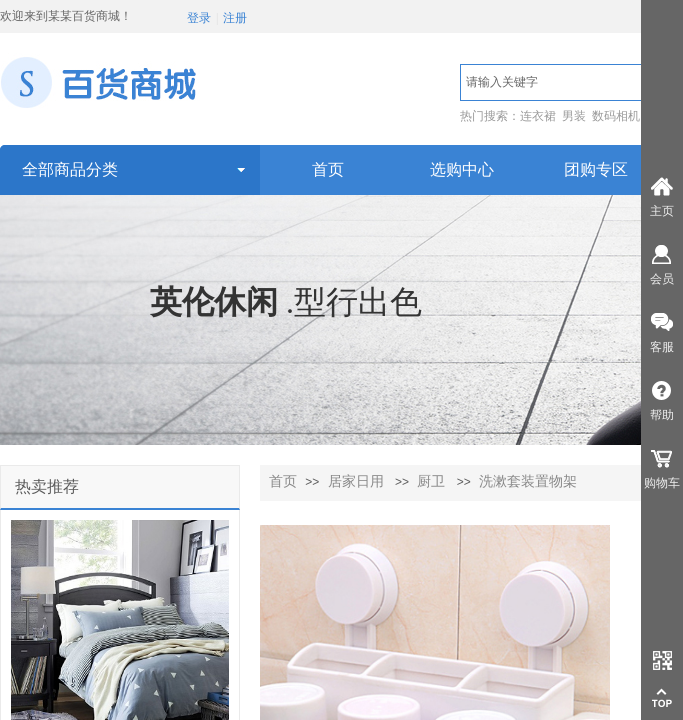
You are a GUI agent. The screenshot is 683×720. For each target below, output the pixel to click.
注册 (235, 18)
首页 (283, 481)
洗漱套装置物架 (528, 481)
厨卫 (431, 481)
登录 (199, 18)
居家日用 (356, 481)
